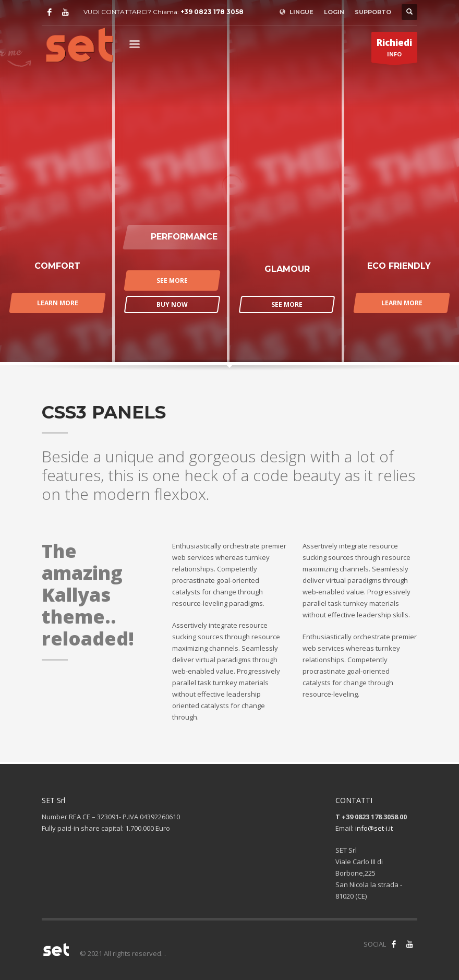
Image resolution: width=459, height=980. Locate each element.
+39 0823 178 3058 (212, 12)
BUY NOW (172, 304)
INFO (394, 50)
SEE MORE (172, 280)
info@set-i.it (374, 828)
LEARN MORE (58, 303)
